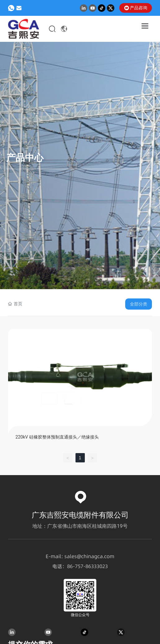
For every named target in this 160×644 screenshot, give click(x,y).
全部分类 (139, 304)
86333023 (97, 566)
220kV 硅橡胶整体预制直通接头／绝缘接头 (57, 437)
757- (80, 566)
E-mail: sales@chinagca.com (80, 556)
